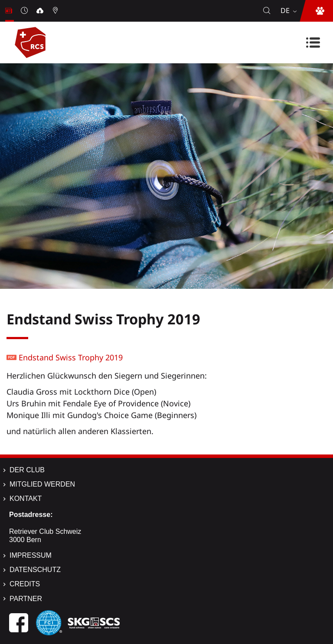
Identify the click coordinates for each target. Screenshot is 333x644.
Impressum (31, 555)
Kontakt (26, 499)
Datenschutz (35, 570)
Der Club (27, 470)
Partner (26, 599)
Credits (25, 584)
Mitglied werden (42, 484)
